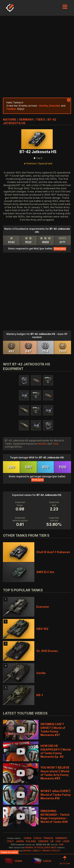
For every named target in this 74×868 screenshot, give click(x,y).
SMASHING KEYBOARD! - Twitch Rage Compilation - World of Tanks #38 (55, 816)
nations (10, 119)
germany (26, 119)
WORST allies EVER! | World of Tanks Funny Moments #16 (56, 794)
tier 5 (41, 119)
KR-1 (40, 695)
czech (37, 838)
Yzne (55, 444)
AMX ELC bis (45, 572)
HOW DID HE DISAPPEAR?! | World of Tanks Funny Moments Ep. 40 (56, 751)
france (48, 838)
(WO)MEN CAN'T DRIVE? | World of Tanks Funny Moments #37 (53, 729)
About (37, 851)
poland (31, 841)
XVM (61, 845)
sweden (43, 841)
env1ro (27, 851)
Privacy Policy (51, 851)
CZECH (42, 861)
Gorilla (41, 673)
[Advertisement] (37, 57)
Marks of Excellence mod (41, 848)
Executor (43, 607)
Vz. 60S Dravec (47, 651)
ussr (66, 841)
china (28, 838)
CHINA (13, 861)
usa (58, 841)
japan (20, 841)
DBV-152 (42, 629)
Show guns (60, 249)
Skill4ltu (42, 444)
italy (10, 841)
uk (52, 841)
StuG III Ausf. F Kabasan (53, 552)
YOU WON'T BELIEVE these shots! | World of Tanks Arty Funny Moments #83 (55, 773)
